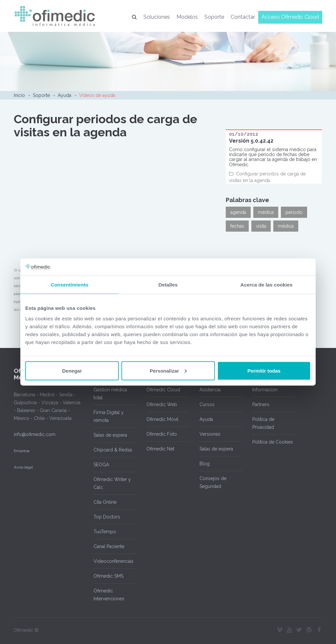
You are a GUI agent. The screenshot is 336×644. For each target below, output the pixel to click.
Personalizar (168, 370)
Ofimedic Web (162, 404)
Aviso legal (23, 467)
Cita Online (105, 502)
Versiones (210, 434)
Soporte (214, 17)
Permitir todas (264, 370)
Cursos (207, 404)
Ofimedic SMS (108, 576)
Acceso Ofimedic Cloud (290, 17)
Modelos (187, 17)
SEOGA (101, 465)
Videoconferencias (114, 561)
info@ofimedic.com (35, 434)
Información (265, 390)
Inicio (19, 95)
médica (266, 212)
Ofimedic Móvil (162, 419)
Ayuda (64, 95)
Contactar (243, 17)
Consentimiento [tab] (70, 285)
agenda (238, 212)
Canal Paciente (109, 546)
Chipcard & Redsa (113, 450)
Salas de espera (110, 435)
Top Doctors (107, 517)
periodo (294, 212)
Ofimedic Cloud (163, 390)
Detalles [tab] (168, 285)
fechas (237, 226)
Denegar (72, 370)
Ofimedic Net (160, 449)
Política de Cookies (273, 442)
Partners (261, 404)
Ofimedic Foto (162, 434)
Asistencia (210, 390)
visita (261, 226)
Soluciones (157, 17)
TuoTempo (105, 532)
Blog (205, 464)
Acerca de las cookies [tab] (267, 285)
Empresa (22, 451)
